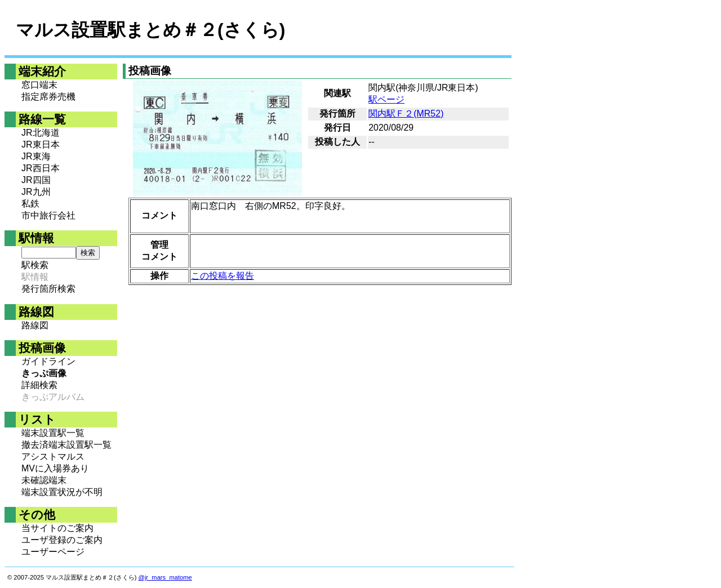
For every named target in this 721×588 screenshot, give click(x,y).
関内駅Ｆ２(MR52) (406, 113)
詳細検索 (39, 385)
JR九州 (36, 192)
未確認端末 (44, 480)
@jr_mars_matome (165, 577)
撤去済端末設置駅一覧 (66, 445)
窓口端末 (39, 85)
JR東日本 (41, 144)
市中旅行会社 (48, 215)
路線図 (35, 325)
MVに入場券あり (55, 468)
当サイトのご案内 (57, 528)
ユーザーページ (53, 552)
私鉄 (30, 204)
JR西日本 (41, 168)
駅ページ (386, 99)
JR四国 (36, 180)
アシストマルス (53, 456)
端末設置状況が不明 (62, 492)
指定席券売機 (48, 97)
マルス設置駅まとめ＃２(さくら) (150, 30)
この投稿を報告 (222, 276)
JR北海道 (41, 133)
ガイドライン (48, 361)
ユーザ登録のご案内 (62, 540)
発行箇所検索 (48, 289)
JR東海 (36, 156)
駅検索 (35, 265)
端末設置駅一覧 (53, 433)
